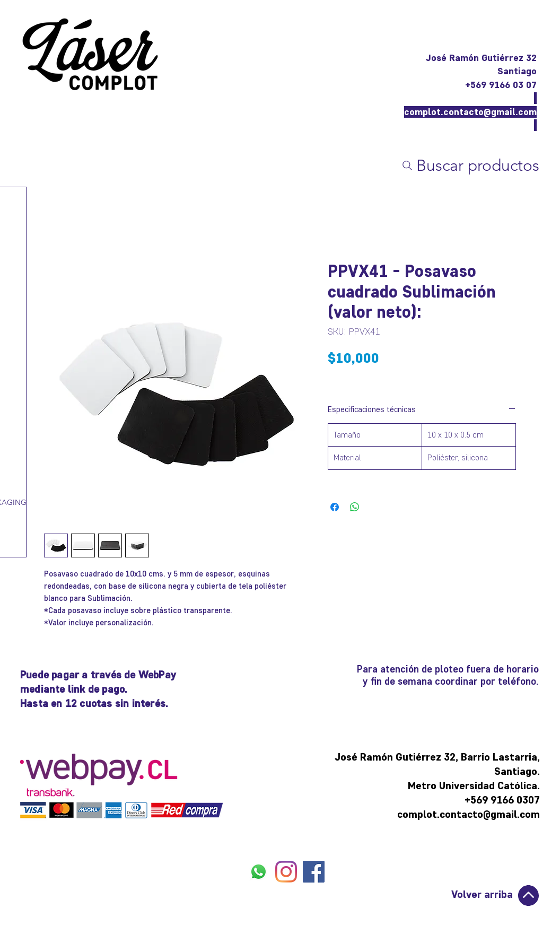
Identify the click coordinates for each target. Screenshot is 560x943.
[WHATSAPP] (259, 872)
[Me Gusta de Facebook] (287, 897)
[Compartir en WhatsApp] (355, 507)
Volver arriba (482, 894)
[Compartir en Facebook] (335, 507)
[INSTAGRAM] (286, 872)
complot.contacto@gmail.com (470, 112)
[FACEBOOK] (314, 872)
